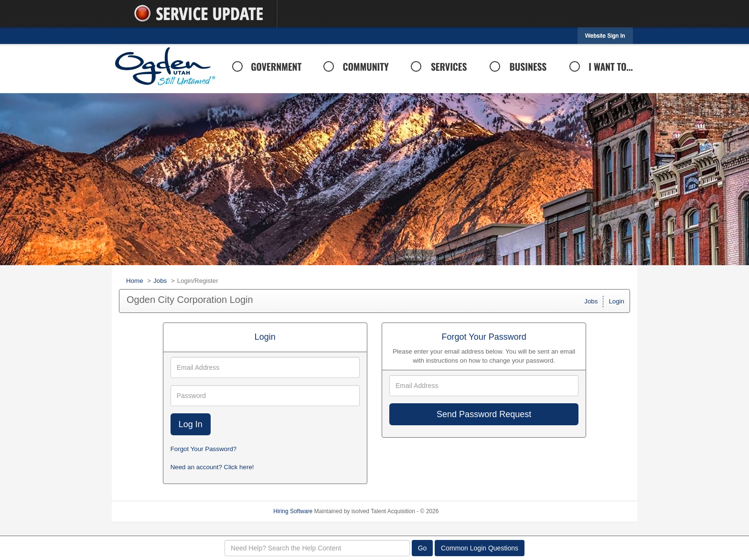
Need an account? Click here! (212, 467)
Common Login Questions (480, 548)
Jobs (160, 281)
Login (616, 301)
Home (135, 281)
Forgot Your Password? (204, 449)
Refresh (466, 511)
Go (423, 548)
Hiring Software (293, 511)
